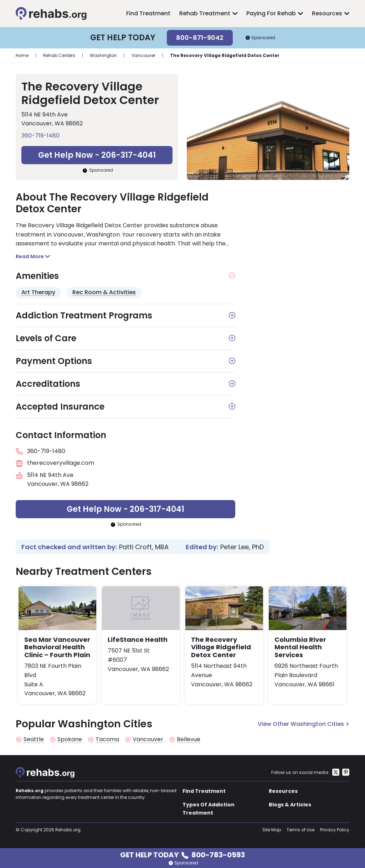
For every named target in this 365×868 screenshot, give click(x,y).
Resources (327, 13)
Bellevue (189, 739)
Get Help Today (182, 854)
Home (22, 55)
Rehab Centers (59, 55)
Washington (103, 55)
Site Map (272, 830)
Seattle (34, 739)
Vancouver (143, 55)
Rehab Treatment (205, 13)
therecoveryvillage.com (61, 463)
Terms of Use (300, 830)
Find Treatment (148, 13)
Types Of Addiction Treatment (209, 809)
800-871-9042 (200, 38)
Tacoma (107, 739)
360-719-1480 (40, 136)
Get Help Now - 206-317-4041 (97, 155)
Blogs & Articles (290, 805)
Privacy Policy (335, 830)
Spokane (70, 739)
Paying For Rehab (271, 13)
